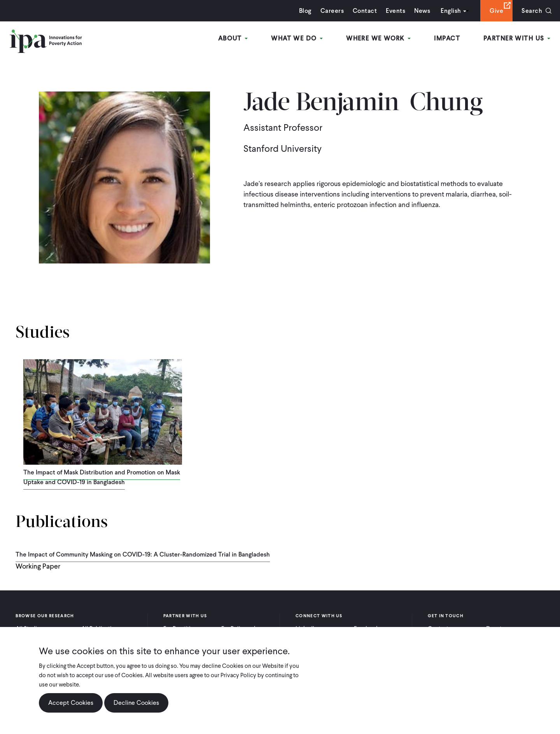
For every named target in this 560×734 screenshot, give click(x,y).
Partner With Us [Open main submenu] (517, 38)
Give (496, 11)
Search (532, 11)
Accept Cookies (71, 703)
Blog (305, 11)
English (451, 11)
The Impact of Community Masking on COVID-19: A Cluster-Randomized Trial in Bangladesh (143, 554)
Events (395, 11)
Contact (365, 11)
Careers (332, 11)
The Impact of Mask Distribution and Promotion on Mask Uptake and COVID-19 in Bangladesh (102, 477)
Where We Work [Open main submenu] (378, 38)
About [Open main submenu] (233, 38)
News (422, 11)
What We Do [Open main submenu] (297, 38)
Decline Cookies (136, 703)
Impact (447, 38)
